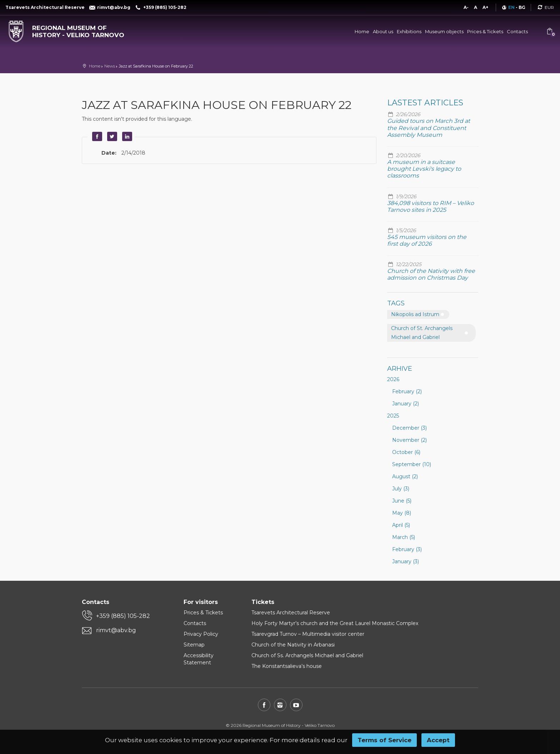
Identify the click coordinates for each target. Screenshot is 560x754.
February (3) (407, 549)
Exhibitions (409, 31)
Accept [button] (438, 740)
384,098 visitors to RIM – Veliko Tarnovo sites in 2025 (431, 206)
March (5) (404, 537)
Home (362, 31)
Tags (396, 303)
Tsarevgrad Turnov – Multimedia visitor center (308, 634)
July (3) (401, 489)
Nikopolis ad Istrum (415, 314)
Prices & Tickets (485, 31)
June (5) (402, 501)
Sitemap (194, 645)
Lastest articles (425, 103)
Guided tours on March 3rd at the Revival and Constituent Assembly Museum (429, 128)
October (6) (406, 452)
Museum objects (444, 31)
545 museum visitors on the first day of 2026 (427, 240)
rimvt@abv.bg (116, 630)
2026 (393, 379)
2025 (393, 416)
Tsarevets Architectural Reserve (291, 613)
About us (383, 31)
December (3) (409, 428)
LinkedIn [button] (126, 136)
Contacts (517, 31)
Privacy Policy (201, 634)
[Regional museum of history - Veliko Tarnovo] (70, 30)
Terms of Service (384, 740)
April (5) (401, 525)
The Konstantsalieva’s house (287, 666)
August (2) (405, 476)
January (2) (406, 404)
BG (522, 7)
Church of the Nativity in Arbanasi (293, 645)
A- (466, 7)
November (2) (409, 440)
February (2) (407, 391)
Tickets (263, 602)
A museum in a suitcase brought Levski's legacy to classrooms (424, 169)
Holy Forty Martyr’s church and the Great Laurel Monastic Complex (335, 623)
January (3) (406, 561)
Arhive (400, 369)
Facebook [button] (96, 136)
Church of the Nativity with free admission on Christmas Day (431, 274)
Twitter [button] (111, 136)
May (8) (402, 513)
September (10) (412, 464)
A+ (485, 7)
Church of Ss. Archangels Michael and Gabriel (307, 655)
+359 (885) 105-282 (123, 616)
